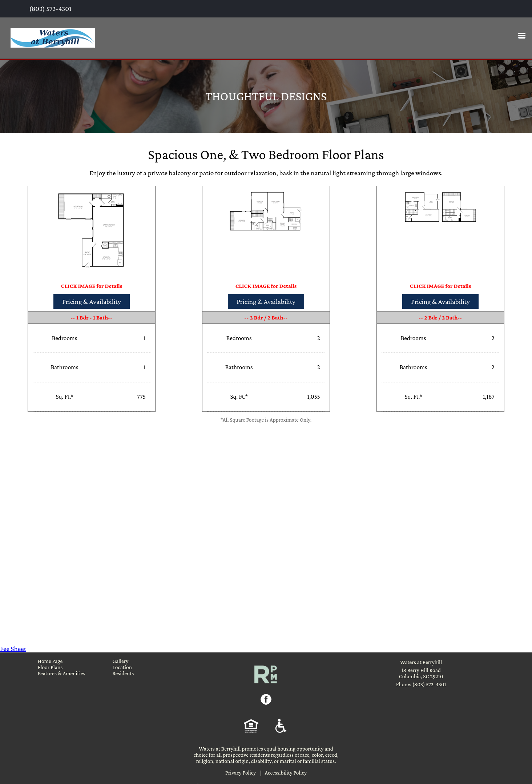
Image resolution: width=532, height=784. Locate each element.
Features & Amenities (62, 673)
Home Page (50, 661)
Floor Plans (50, 667)
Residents (123, 673)
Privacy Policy (241, 773)
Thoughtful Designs (266, 96)
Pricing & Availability (92, 301)
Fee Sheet (13, 649)
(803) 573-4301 (50, 9)
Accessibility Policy (286, 773)
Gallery (120, 661)
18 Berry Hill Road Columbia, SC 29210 (421, 673)
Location (122, 667)
